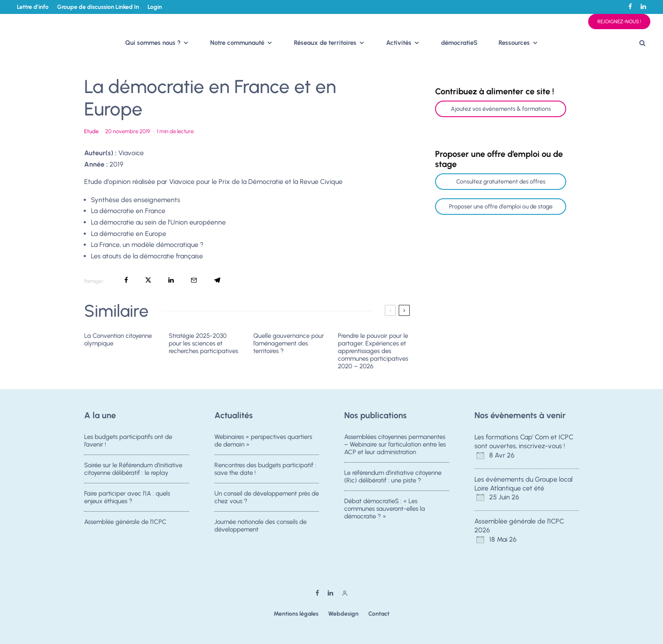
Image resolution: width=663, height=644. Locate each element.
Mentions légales (296, 614)
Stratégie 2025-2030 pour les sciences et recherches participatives (203, 343)
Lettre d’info (33, 7)
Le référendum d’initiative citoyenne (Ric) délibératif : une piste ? (393, 477)
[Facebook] (630, 7)
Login (155, 7)
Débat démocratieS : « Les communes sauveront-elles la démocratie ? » (385, 510)
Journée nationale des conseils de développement (260, 529)
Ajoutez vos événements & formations (501, 109)
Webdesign (343, 614)
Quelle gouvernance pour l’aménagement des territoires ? (289, 343)
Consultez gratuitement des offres (501, 182)
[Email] (194, 280)
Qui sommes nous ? (153, 43)
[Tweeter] (148, 280)
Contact (379, 614)
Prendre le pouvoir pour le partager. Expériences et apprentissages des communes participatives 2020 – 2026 (373, 351)
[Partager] (126, 280)
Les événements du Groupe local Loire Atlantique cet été (523, 484)
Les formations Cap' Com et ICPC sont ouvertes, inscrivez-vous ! (524, 441)
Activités (399, 43)
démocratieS (459, 43)
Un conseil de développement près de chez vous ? (267, 498)
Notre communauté (237, 43)
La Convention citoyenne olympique (118, 340)
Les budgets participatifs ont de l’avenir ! (128, 441)
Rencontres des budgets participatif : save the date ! (265, 469)
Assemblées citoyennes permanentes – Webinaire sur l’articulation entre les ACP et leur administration (395, 444)
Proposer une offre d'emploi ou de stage (501, 207)
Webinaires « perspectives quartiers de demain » (263, 441)
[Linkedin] (643, 7)
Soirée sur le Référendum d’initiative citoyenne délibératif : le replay (133, 469)
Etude (91, 131)
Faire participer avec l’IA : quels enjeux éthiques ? (127, 498)
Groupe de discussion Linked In (98, 7)
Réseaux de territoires (325, 43)
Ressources (514, 43)
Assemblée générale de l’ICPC (125, 525)
